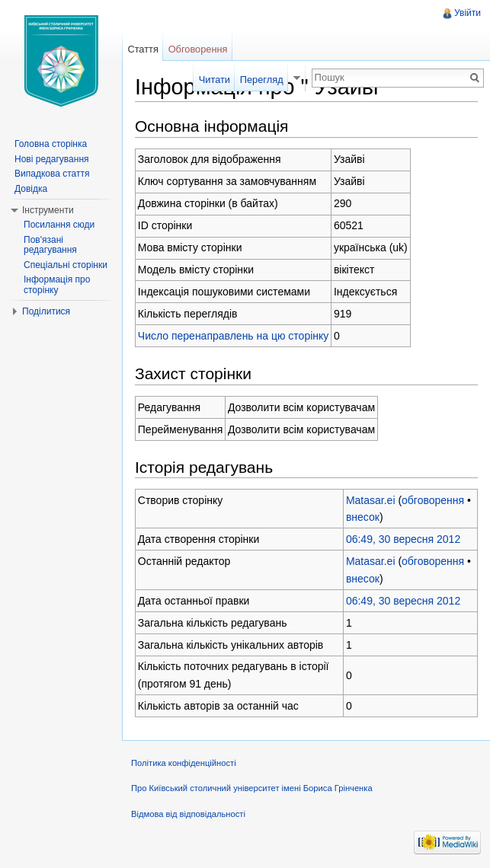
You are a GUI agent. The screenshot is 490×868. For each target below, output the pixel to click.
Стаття (143, 49)
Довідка (31, 189)
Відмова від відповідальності (188, 814)
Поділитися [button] (46, 311)
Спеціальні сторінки (66, 265)
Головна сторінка (51, 144)
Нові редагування (52, 159)
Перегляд (262, 80)
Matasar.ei (371, 500)
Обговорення (198, 49)
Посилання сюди (59, 225)
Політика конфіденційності (184, 763)
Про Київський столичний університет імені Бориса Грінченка (252, 788)
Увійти (468, 13)
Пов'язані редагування (50, 245)
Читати (215, 80)
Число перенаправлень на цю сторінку (234, 336)
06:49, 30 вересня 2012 (403, 539)
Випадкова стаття (52, 174)
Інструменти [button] (48, 210)
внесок (363, 517)
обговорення (433, 500)
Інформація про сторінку (57, 285)
